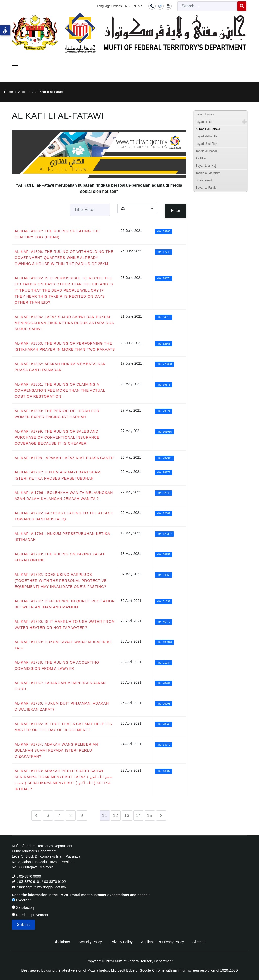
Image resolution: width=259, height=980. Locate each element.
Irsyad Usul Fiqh (207, 144)
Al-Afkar (201, 158)
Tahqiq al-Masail (207, 151)
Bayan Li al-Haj (206, 166)
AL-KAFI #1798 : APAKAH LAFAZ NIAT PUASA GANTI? (65, 458)
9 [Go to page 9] (82, 815)
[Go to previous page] (36, 816)
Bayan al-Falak (206, 188)
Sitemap (199, 942)
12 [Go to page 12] (116, 815)
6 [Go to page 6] (48, 815)
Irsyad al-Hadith (206, 136)
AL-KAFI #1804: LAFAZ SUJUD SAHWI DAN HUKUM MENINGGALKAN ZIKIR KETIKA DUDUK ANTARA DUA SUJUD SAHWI (64, 323)
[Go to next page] (161, 816)
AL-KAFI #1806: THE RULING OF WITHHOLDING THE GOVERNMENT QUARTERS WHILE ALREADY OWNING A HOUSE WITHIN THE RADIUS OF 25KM (64, 258)
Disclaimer (62, 942)
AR (140, 6)
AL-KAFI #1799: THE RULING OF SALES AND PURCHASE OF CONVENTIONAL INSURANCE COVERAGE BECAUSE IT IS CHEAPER (57, 437)
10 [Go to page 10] (93, 815)
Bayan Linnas (205, 114)
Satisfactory (23, 907)
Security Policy (90, 942)
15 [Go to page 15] (150, 815)
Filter (176, 211)
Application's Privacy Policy (163, 942)
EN (134, 6)
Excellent (21, 900)
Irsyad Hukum (205, 122)
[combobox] (207, 6)
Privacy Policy (122, 942)
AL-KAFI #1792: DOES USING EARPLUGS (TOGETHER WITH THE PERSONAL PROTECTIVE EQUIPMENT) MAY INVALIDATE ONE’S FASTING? (61, 581)
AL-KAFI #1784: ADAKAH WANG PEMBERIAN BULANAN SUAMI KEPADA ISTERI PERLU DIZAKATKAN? (56, 750)
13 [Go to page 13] (127, 815)
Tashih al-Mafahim (208, 173)
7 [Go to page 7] (59, 815)
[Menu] (15, 67)
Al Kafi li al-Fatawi (208, 129)
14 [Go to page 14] (138, 815)
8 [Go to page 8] (71, 815)
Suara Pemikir (205, 180)
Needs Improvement (30, 915)
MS (127, 6)
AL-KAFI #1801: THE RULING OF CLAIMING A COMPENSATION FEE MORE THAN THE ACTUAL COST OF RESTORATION (60, 390)
